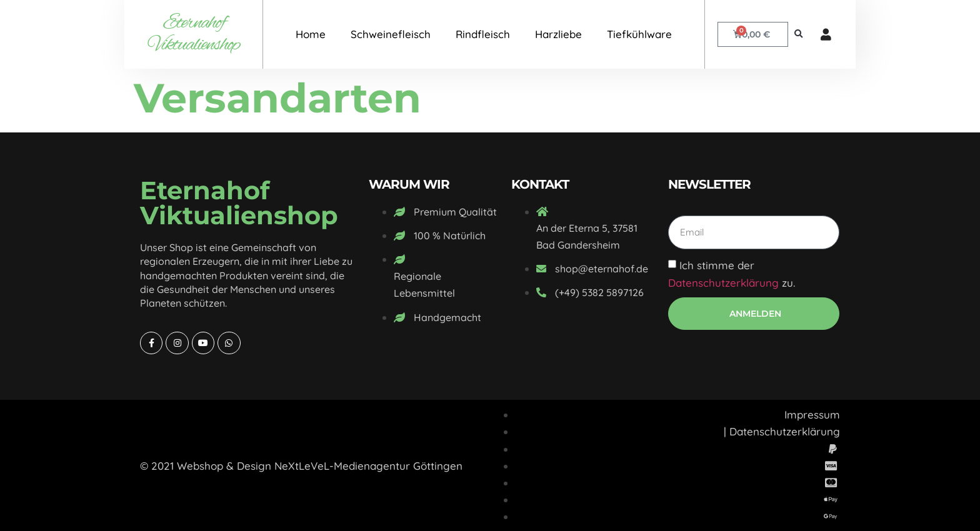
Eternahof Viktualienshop (194, 34)
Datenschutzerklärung (723, 283)
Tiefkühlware (639, 34)
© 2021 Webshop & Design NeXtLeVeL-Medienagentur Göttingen (301, 466)
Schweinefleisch (391, 34)
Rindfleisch (483, 34)
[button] (798, 35)
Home (311, 34)
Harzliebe (558, 34)
